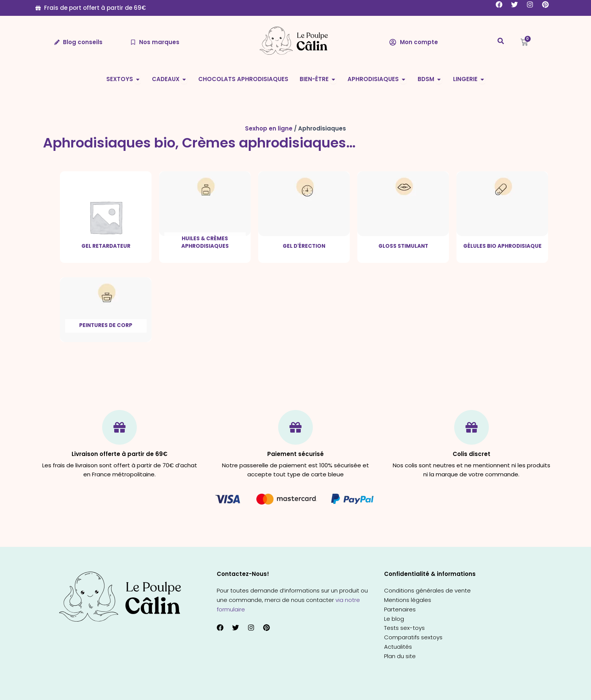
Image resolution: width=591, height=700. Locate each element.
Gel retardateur (106, 246)
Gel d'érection (304, 246)
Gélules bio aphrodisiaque (502, 246)
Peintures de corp (106, 325)
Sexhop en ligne (269, 128)
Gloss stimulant (403, 246)
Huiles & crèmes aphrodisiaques (205, 242)
